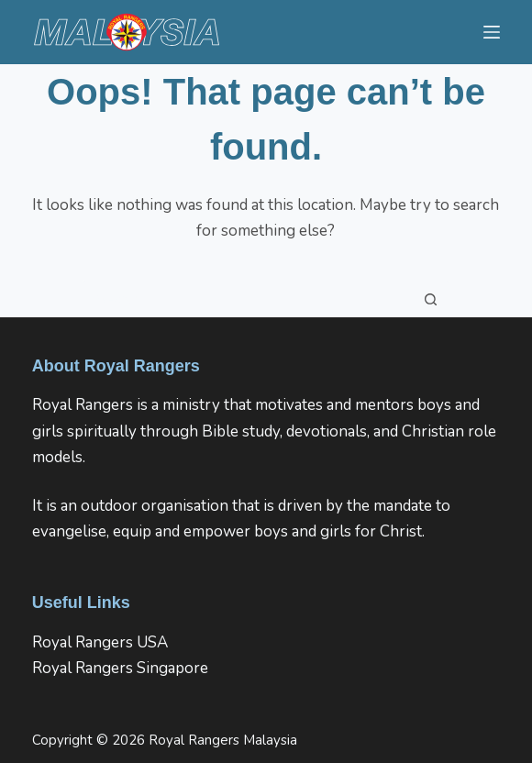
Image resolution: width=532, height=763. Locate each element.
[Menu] (492, 32)
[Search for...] (248, 299)
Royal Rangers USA (100, 642)
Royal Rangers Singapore (120, 668)
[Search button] (431, 299)
